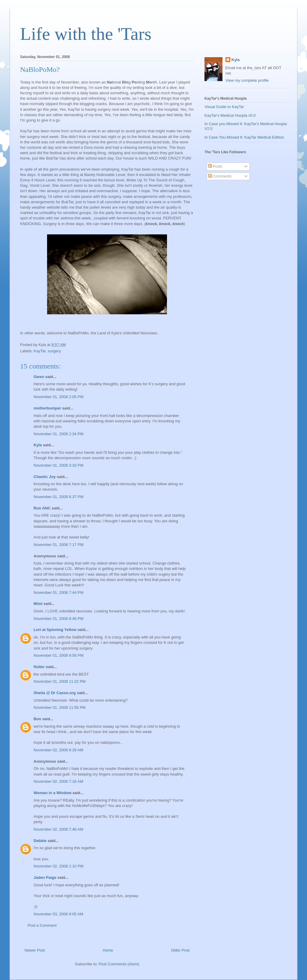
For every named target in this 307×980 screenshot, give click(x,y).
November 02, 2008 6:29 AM (58, 750)
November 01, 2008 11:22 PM (60, 681)
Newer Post (35, 950)
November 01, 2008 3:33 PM (58, 465)
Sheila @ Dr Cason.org (55, 693)
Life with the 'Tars (86, 34)
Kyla (38, 445)
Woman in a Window (52, 793)
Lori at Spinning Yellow (55, 630)
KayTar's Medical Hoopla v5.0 (230, 115)
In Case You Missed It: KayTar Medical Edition (244, 137)
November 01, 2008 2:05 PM (58, 397)
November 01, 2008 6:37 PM (58, 497)
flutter (39, 667)
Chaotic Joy (45, 477)
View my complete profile (247, 80)
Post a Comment (42, 925)
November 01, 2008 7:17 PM (58, 545)
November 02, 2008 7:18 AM (58, 781)
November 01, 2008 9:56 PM (58, 655)
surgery (54, 351)
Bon (37, 719)
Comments (220, 176)
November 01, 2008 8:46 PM (58, 619)
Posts (215, 166)
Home (108, 950)
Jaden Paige (45, 877)
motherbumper (47, 408)
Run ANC (42, 508)
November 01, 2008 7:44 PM (58, 593)
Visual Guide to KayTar (224, 107)
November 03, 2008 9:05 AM (58, 914)
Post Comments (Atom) (119, 964)
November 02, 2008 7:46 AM (58, 829)
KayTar (40, 351)
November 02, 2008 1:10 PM (58, 866)
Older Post (180, 950)
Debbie (40, 841)
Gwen (39, 377)
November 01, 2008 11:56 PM (60, 707)
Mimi (38, 604)
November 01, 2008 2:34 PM (58, 434)
